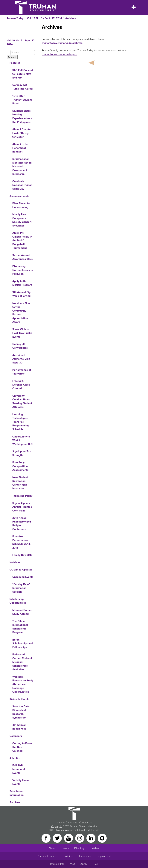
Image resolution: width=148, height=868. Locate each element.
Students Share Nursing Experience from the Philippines (22, 116)
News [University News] (52, 848)
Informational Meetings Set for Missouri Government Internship (22, 166)
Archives (71, 18)
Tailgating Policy (22, 496)
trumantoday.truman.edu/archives (62, 43)
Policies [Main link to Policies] (68, 856)
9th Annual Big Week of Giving (21, 294)
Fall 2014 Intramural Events (19, 769)
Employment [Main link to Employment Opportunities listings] (104, 856)
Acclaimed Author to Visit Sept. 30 (21, 359)
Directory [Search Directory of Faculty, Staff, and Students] (79, 848)
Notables (15, 562)
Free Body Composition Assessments (20, 466)
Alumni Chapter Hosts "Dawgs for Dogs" (22, 133)
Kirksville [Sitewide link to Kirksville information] (81, 830)
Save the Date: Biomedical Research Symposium (21, 712)
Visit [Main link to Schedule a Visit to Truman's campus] (73, 864)
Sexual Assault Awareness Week (23, 257)
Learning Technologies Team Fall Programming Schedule (20, 422)
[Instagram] (80, 838)
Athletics (15, 758)
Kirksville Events (19, 699)
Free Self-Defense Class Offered (21, 385)
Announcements (19, 196)
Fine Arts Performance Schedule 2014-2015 (22, 542)
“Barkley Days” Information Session (21, 588)
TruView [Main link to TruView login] (95, 848)
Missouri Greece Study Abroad (22, 612)
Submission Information (17, 793)
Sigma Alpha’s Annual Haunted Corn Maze (22, 507)
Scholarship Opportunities (18, 601)
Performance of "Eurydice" (22, 372)
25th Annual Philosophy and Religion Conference (22, 524)
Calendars (16, 736)
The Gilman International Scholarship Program (20, 627)
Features (15, 63)
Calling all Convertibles (20, 346)
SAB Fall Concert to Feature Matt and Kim (23, 74)
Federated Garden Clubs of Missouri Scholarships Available (22, 662)
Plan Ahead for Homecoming (21, 205)
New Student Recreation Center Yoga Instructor (20, 483)
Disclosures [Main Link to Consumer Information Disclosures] (84, 856)
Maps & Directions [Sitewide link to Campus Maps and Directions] (67, 823)
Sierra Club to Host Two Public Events (22, 333)
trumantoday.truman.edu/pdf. (59, 54)
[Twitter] (58, 838)
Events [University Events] (65, 848)
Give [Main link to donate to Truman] (95, 864)
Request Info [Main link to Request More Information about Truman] (57, 864)
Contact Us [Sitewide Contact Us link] (85, 823)
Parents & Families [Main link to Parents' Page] (48, 856)
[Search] (23, 53)
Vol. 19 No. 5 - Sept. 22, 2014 (44, 18)
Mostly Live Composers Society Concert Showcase (22, 220)
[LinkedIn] (91, 838)
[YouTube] (69, 838)
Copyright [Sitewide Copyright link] (57, 826)
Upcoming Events (23, 577)
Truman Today (15, 18)
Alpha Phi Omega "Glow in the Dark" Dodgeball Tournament (22, 240)
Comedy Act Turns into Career (23, 87)
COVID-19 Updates (21, 570)
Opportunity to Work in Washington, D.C (22, 440)
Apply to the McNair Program (22, 283)
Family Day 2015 (22, 555)
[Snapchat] (102, 838)
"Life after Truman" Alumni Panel (22, 100)
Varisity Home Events (21, 782)
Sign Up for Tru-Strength (22, 453)
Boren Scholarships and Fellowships (23, 643)
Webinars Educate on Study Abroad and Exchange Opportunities (23, 684)
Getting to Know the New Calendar (22, 747)
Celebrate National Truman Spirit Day (22, 185)
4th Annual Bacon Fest (19, 727)
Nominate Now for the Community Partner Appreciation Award (21, 313)
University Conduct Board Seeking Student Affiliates (22, 401)
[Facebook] (46, 838)
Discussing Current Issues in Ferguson (23, 270)
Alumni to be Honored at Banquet (20, 148)
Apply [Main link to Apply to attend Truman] (84, 864)
